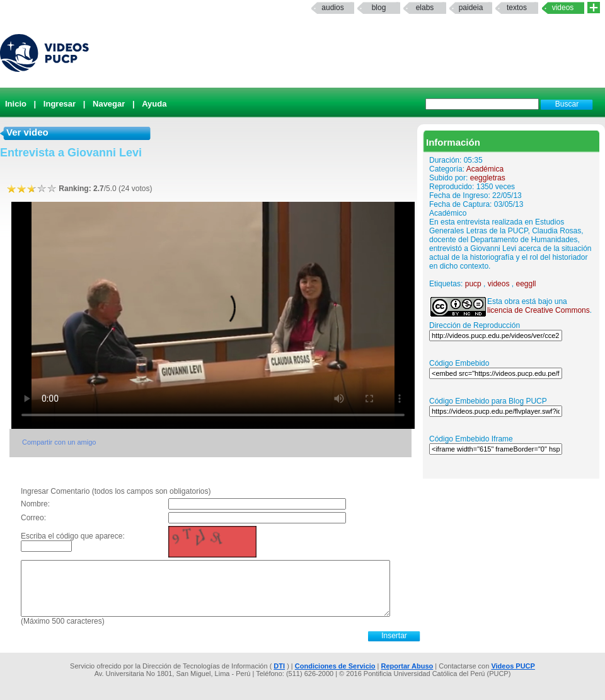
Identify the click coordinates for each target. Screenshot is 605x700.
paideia (471, 8)
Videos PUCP (513, 666)
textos (517, 8)
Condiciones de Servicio (335, 666)
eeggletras (488, 178)
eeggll (526, 284)
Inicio (16, 104)
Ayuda (154, 104)
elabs (425, 8)
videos (499, 284)
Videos (563, 8)
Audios (332, 8)
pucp (473, 284)
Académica (485, 169)
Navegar (109, 104)
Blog (379, 8)
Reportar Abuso (407, 666)
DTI (279, 666)
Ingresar (60, 104)
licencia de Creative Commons (539, 310)
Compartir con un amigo (59, 442)
